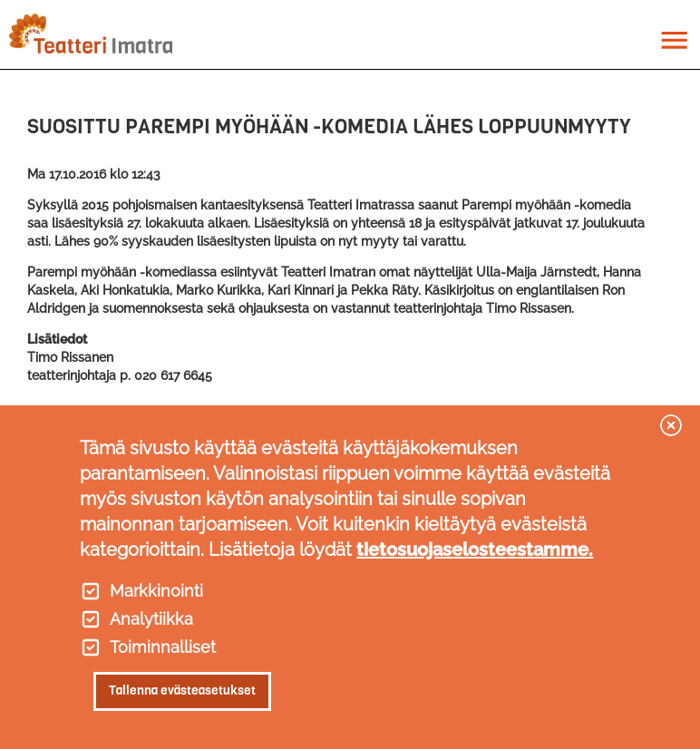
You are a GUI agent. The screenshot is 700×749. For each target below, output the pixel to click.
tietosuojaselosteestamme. (475, 550)
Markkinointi (156, 591)
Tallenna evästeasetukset (182, 691)
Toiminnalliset (163, 647)
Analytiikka (151, 619)
